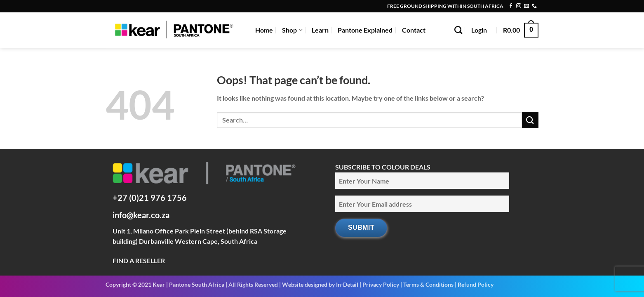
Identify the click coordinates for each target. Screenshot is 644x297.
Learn (320, 30)
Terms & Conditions (428, 284)
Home (264, 30)
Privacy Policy (381, 284)
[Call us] (534, 6)
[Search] (458, 30)
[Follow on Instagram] (519, 6)
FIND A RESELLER (139, 260)
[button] (479, 30)
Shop (292, 30)
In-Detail (347, 284)
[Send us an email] (526, 6)
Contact (414, 30)
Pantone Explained (365, 30)
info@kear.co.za (141, 215)
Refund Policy (476, 284)
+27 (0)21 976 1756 (150, 198)
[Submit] (530, 120)
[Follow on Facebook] (511, 6)
